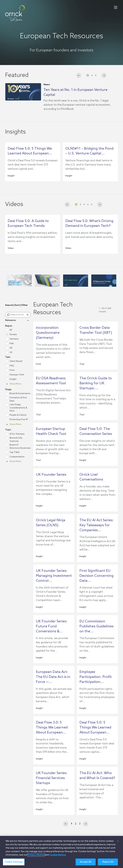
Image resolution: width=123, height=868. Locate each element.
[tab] (88, 75)
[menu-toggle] (116, 7)
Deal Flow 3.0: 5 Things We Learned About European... (52, 728)
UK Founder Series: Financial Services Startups (52, 778)
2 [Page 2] (76, 824)
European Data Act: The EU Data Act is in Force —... (53, 677)
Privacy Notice (36, 858)
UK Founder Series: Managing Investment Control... (54, 576)
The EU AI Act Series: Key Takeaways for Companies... (97, 525)
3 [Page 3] (80, 824)
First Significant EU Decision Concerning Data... (96, 576)
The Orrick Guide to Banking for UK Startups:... (96, 383)
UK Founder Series (51, 475)
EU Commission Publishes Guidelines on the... (96, 626)
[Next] (86, 824)
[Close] (118, 844)
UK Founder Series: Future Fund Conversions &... (52, 626)
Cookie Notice (57, 858)
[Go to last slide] (79, 75)
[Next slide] (104, 75)
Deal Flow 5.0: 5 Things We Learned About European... (95, 728)
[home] (15, 13)
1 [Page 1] (72, 824)
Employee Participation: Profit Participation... (96, 677)
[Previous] (66, 824)
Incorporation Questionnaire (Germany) (48, 333)
